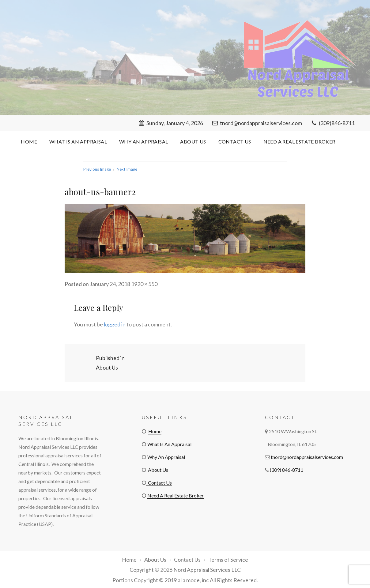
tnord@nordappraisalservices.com (257, 123)
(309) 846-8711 (286, 470)
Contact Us (235, 141)
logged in (115, 324)
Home (29, 141)
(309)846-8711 (333, 123)
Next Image (127, 169)
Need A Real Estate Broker (299, 141)
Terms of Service (228, 560)
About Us (193, 141)
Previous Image (97, 169)
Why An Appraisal (143, 141)
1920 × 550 (144, 284)
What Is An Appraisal (78, 141)
